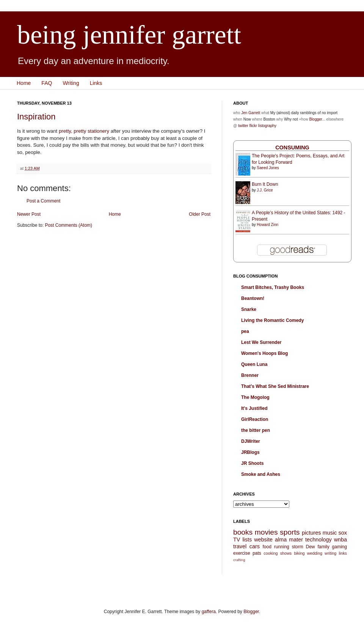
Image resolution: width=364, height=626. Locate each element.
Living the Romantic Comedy (272, 320)
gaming (340, 547)
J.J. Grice (265, 190)
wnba (340, 540)
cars (255, 546)
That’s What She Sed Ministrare (275, 386)
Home (24, 83)
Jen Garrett (251, 113)
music (330, 533)
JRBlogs (250, 452)
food (267, 547)
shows (286, 553)
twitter (243, 126)
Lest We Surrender (261, 342)
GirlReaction (255, 419)
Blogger (315, 119)
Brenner (250, 375)
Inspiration (36, 117)
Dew (311, 547)
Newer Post (29, 214)
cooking (271, 553)
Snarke (249, 309)
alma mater (289, 540)
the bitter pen (256, 430)
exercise (242, 553)
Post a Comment (43, 201)
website (263, 540)
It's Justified (254, 408)
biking (299, 553)
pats (257, 553)
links (343, 553)
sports (290, 532)
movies (266, 532)
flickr (253, 126)
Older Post (200, 214)
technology (318, 540)
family (323, 547)
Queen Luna (254, 364)
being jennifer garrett (129, 35)
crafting (239, 560)
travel (240, 546)
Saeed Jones (268, 168)
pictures (311, 533)
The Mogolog (255, 397)
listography (267, 126)
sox (343, 533)
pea (245, 331)
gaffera (209, 612)
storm (298, 547)
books (243, 532)
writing (330, 553)
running (282, 547)
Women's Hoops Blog (264, 353)
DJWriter (251, 441)
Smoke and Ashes (261, 474)
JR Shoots (252, 463)
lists (247, 540)
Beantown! (253, 298)
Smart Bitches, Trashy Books (273, 287)
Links (96, 83)
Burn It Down (265, 184)
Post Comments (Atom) (68, 225)
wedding (315, 553)
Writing (71, 83)
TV (237, 540)
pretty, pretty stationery (84, 131)
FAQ (47, 83)
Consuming (292, 147)
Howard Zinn (268, 225)
